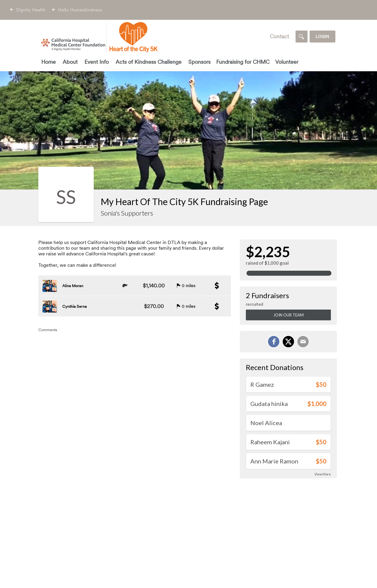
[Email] (303, 342)
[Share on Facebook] (274, 342)
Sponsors (199, 62)
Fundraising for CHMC (243, 62)
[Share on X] (288, 342)
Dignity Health (31, 10)
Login (322, 37)
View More (323, 474)
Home (49, 62)
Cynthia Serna (75, 306)
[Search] (302, 37)
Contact (279, 36)
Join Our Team (289, 315)
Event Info (97, 62)
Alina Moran (73, 286)
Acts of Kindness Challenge (149, 62)
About (70, 62)
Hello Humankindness (80, 10)
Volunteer (287, 62)
